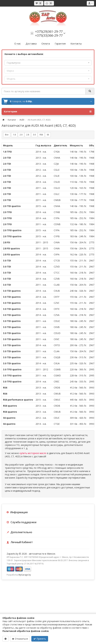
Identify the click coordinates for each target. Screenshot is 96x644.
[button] (48, 63)
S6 (48, 135)
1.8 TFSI (7, 152)
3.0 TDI (7, 261)
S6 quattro (9, 418)
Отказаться (20, 639)
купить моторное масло (33, 453)
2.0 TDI (7, 158)
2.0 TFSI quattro (12, 230)
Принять (40, 639)
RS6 (41, 135)
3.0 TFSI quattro (12, 369)
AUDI (22, 120)
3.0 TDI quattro (12, 291)
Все (7, 135)
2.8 (28, 135)
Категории (48, 112)
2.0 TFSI (7, 212)
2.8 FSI (7, 242)
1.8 (14, 135)
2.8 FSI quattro (11, 248)
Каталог (12, 120)
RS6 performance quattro (18, 400)
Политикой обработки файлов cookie (26, 631)
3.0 (34, 135)
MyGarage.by (25, 575)
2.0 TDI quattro (12, 206)
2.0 (21, 135)
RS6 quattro (10, 406)
